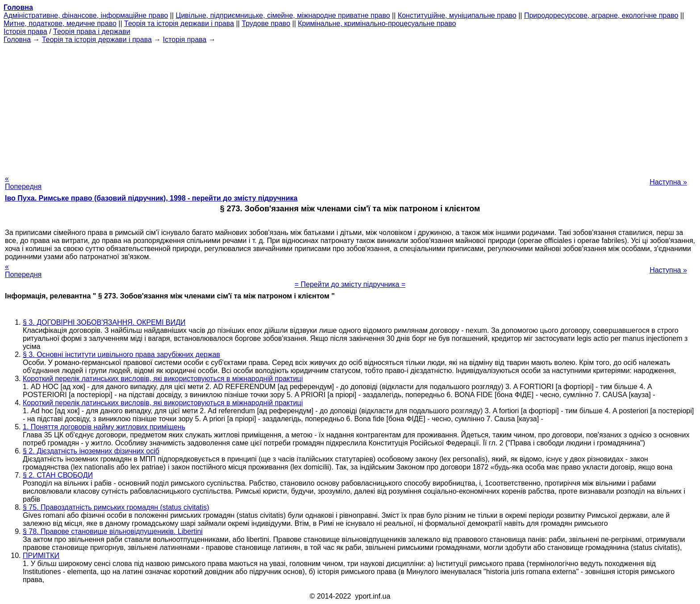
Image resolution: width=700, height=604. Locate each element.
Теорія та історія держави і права (179, 23)
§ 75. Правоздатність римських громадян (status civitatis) (116, 507)
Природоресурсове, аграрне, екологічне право (601, 15)
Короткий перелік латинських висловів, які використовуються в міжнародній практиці (163, 379)
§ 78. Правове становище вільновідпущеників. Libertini (113, 531)
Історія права (25, 31)
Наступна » (668, 182)
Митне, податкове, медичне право (60, 23)
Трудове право (266, 23)
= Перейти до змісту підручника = (350, 284)
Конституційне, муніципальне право (457, 15)
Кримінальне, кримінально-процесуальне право (377, 23)
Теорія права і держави (92, 31)
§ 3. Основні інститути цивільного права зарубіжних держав (121, 354)
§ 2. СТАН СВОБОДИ (58, 475)
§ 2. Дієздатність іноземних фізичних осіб (91, 451)
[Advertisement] (350, 106)
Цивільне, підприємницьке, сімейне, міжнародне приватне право (283, 15)
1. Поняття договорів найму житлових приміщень (104, 427)
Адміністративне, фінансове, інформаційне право (86, 15)
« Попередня (23, 182)
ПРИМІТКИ (41, 556)
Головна (17, 40)
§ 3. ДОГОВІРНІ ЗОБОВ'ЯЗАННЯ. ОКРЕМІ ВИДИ (104, 322)
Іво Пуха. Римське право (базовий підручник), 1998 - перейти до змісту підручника (151, 198)
